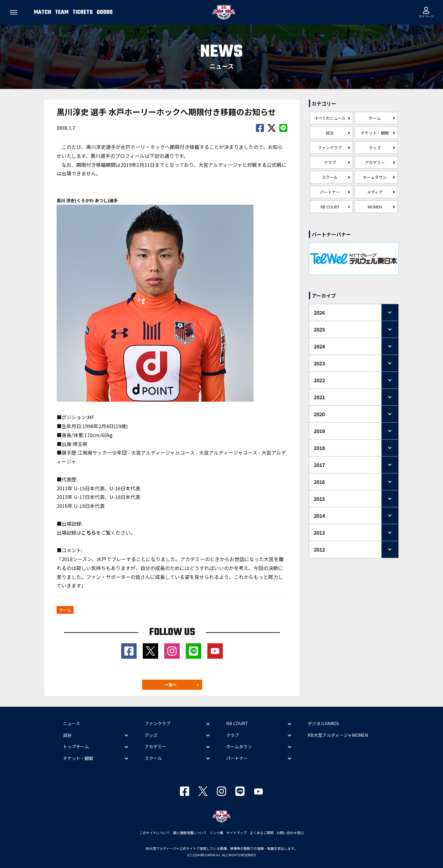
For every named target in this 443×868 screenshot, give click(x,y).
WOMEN (375, 207)
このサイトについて (155, 833)
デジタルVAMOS (323, 724)
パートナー (330, 192)
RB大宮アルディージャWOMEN (338, 735)
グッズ (375, 148)
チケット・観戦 (375, 133)
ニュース (72, 724)
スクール (330, 177)
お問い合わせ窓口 (290, 833)
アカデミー (375, 162)
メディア (375, 192)
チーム (375, 118)
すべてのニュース (330, 118)
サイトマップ (237, 833)
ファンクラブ (330, 148)
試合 (330, 133)
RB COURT (330, 207)
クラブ (330, 162)
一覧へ (170, 685)
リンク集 (217, 833)
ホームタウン (375, 177)
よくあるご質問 (262, 833)
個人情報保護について (190, 833)
